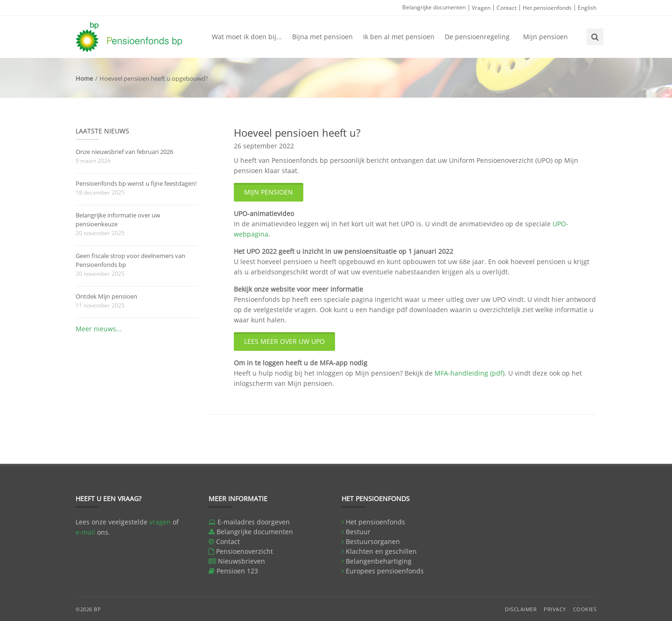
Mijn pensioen (546, 37)
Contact (507, 8)
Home (84, 78)
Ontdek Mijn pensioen (106, 296)
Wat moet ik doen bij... (247, 37)
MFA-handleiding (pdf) (469, 373)
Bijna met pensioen (322, 37)
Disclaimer (521, 609)
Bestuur (358, 532)
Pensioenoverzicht (245, 551)
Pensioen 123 (237, 571)
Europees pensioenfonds (385, 571)
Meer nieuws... (99, 329)
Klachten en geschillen (381, 551)
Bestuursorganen (373, 541)
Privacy (555, 609)
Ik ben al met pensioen (399, 37)
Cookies (585, 609)
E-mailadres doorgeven (254, 522)
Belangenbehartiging (379, 561)
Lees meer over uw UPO (284, 341)
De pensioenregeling (477, 37)
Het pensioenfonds (547, 8)
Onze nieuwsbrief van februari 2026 (124, 152)
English (587, 8)
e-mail (85, 532)
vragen (160, 522)
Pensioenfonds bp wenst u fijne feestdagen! (136, 183)
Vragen (481, 8)
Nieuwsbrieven (241, 561)
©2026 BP (88, 609)
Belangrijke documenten (434, 7)
